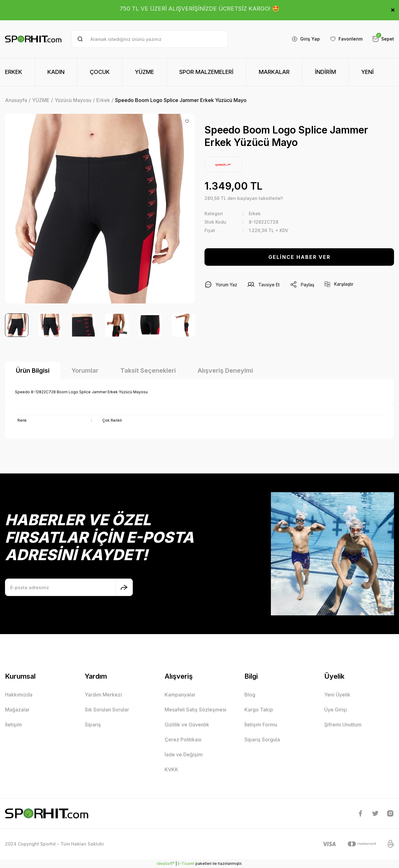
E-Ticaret (186, 863)
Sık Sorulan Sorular (107, 710)
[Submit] (124, 587)
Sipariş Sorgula (262, 739)
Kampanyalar (180, 695)
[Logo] (33, 39)
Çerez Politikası (183, 739)
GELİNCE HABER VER (299, 257)
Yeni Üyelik (337, 695)
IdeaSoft (166, 863)
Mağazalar (17, 710)
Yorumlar (85, 371)
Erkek (255, 213)
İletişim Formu (261, 725)
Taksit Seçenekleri (148, 371)
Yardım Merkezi (103, 695)
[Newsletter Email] (69, 587)
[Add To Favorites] (187, 121)
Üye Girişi (336, 710)
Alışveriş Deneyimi (225, 371)
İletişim (13, 725)
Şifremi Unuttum (343, 725)
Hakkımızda (19, 695)
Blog (250, 695)
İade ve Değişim (184, 754)
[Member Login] (306, 39)
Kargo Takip (259, 710)
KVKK (171, 769)
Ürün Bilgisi (33, 371)
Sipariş (93, 725)
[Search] (149, 39)
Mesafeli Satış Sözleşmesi (195, 710)
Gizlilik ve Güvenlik (187, 725)
